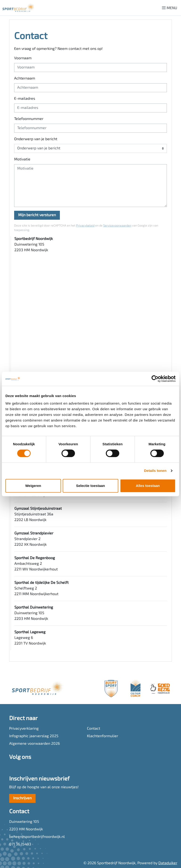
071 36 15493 (20, 844)
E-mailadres (25, 99)
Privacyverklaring (24, 729)
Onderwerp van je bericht (36, 139)
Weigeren (33, 486)
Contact (94, 729)
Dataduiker (168, 863)
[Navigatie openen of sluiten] (171, 8)
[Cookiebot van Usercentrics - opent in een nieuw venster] (155, 379)
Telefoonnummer (29, 119)
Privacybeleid (85, 226)
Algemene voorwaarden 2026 (35, 744)
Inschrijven (22, 798)
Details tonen (155, 471)
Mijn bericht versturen (37, 215)
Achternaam (25, 79)
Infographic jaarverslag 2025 (34, 736)
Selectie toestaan (91, 486)
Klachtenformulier (103, 736)
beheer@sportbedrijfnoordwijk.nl (37, 837)
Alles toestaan (148, 486)
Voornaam (23, 58)
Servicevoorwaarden (117, 226)
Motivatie (22, 159)
